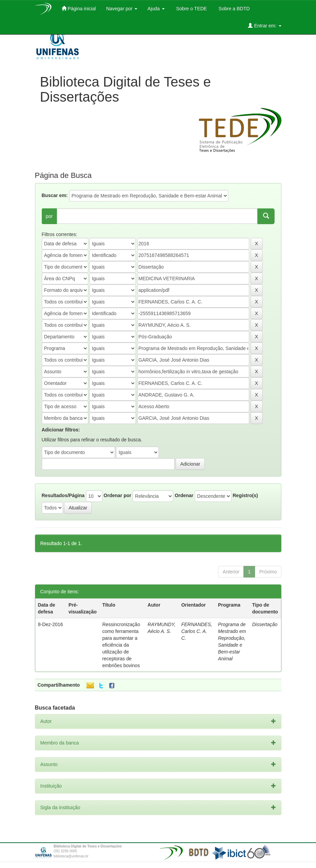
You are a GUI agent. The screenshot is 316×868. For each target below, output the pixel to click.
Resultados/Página (63, 495)
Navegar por (122, 9)
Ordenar (184, 495)
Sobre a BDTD (233, 9)
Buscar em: (55, 195)
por (49, 216)
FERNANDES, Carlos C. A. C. (197, 631)
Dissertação (265, 624)
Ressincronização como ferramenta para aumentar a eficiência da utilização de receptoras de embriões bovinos (121, 645)
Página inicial (79, 8)
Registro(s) (245, 495)
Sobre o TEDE (191, 9)
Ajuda (156, 9)
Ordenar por (118, 495)
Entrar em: (264, 25)
